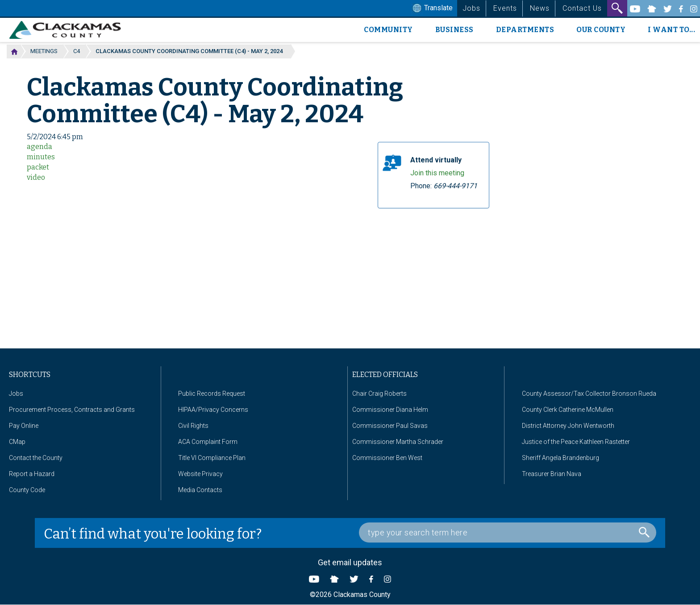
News (540, 8)
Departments (525, 30)
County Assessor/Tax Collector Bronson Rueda (589, 394)
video (36, 177)
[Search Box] (508, 532)
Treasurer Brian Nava (552, 474)
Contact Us (582, 8)
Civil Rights (193, 426)
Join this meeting (437, 173)
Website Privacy (200, 474)
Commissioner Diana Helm (390, 410)
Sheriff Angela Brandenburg (560, 458)
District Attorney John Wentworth (568, 426)
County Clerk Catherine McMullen (568, 410)
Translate (432, 8)
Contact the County (36, 458)
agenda (40, 147)
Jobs (471, 8)
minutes (41, 157)
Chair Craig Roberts (379, 394)
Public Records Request (212, 394)
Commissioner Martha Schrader (398, 442)
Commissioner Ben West (387, 458)
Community (388, 30)
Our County (601, 30)
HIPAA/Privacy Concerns (213, 410)
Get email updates (350, 562)
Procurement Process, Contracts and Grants (72, 410)
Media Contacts (200, 490)
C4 (77, 51)
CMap (17, 442)
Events (505, 8)
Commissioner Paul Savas (390, 426)
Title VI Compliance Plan (212, 458)
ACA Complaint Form (208, 442)
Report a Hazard (32, 474)
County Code (27, 490)
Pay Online (24, 426)
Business (454, 30)
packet (38, 167)
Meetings (44, 51)
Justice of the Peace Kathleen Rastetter (576, 442)
